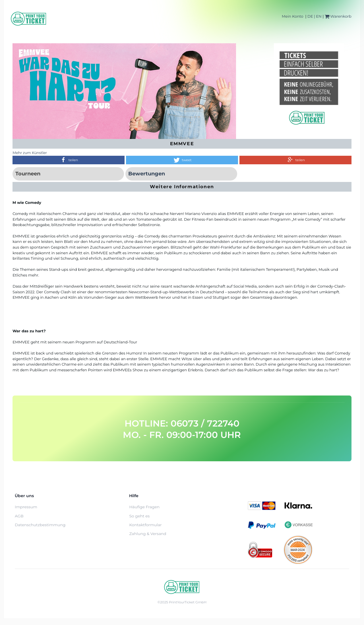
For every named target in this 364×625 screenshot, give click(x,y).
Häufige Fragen (144, 507)
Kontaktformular (145, 525)
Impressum (26, 507)
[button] (69, 160)
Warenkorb (338, 16)
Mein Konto (292, 16)
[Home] (29, 19)
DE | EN (315, 16)
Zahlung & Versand (148, 534)
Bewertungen (147, 174)
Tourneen (28, 174)
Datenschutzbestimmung (40, 525)
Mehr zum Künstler (30, 153)
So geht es (139, 516)
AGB (19, 516)
